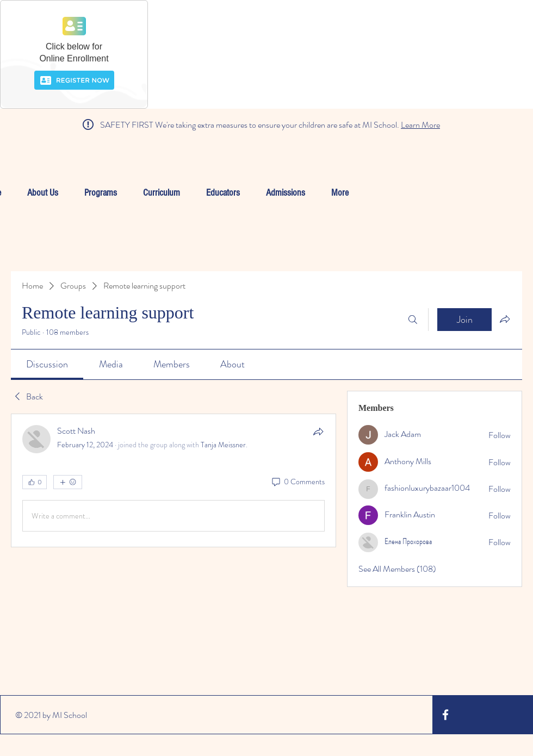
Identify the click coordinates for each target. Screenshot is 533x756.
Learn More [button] (420, 125)
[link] (47, 364)
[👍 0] (35, 482)
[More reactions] (68, 482)
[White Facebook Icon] (445, 715)
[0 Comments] (298, 482)
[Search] (413, 320)
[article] (173, 480)
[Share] (318, 432)
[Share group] (505, 319)
